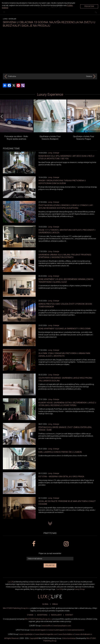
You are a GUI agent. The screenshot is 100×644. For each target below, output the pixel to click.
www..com (62, 626)
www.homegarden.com (46, 634)
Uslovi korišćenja (69, 638)
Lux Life (11, 582)
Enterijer (12, 19)
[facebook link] (34, 544)
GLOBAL (45, 604)
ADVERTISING (42, 615)
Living (5, 19)
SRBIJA (55, 604)
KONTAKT (69, 615)
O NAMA (30, 615)
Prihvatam (89, 6)
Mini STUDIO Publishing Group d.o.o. (17, 608)
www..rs (47, 626)
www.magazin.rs (39, 630)
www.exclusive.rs (76, 630)
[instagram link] (66, 544)
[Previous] (2, 116)
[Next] (98, 116)
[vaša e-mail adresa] (50, 559)
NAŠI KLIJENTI (56, 615)
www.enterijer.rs (27, 634)
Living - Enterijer (54, 153)
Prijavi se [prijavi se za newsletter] (50, 565)
